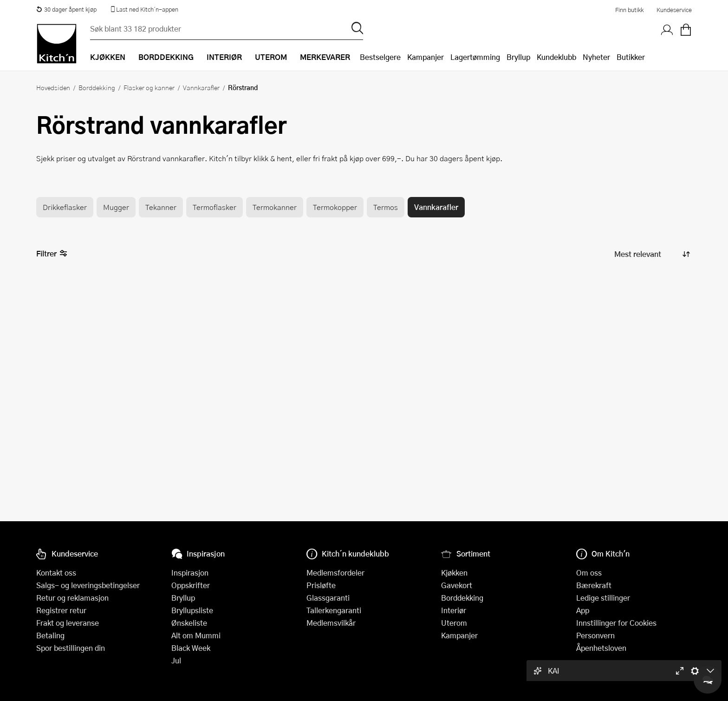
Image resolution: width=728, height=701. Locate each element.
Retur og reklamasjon (72, 598)
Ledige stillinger (603, 598)
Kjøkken (454, 573)
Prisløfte (321, 585)
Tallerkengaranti (334, 610)
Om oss (589, 573)
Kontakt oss (56, 573)
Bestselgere (380, 57)
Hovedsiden (53, 87)
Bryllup (518, 57)
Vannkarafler (201, 87)
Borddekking (97, 87)
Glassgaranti (328, 598)
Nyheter (596, 57)
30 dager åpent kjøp (66, 9)
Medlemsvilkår (331, 623)
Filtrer (52, 254)
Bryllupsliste (192, 610)
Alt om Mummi (196, 635)
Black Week (191, 648)
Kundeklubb (556, 57)
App (583, 610)
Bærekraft (594, 585)
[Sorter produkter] (651, 254)
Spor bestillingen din (71, 648)
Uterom (454, 623)
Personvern (595, 635)
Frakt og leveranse (68, 623)
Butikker (631, 57)
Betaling (50, 635)
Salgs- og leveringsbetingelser (88, 585)
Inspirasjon (190, 573)
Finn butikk (629, 10)
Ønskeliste (189, 623)
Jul (176, 660)
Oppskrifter (191, 585)
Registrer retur (61, 610)
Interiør (454, 610)
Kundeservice (674, 10)
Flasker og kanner (149, 87)
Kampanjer (426, 57)
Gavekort (457, 585)
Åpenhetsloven (601, 648)
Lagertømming (475, 57)
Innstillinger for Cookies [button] (616, 623)
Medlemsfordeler (335, 573)
